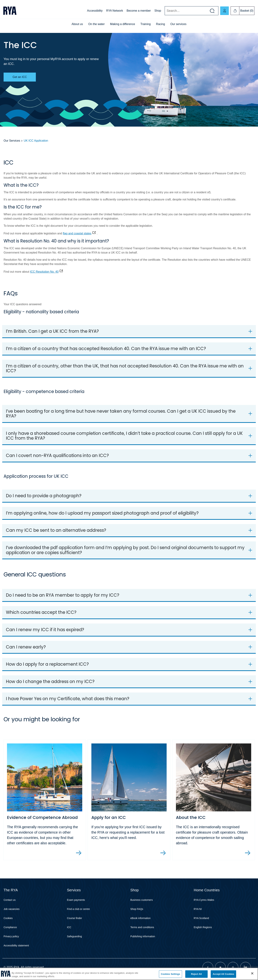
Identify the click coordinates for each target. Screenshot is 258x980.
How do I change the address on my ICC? (50, 681)
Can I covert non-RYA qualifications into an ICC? (57, 455)
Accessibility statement (16, 946)
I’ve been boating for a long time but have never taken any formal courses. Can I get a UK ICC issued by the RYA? (121, 414)
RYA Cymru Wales (204, 900)
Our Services (12, 141)
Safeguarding (74, 937)
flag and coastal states (77, 233)
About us (77, 24)
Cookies (8, 918)
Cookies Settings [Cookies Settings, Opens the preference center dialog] (171, 974)
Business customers (142, 900)
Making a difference (122, 24)
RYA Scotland (201, 918)
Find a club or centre (78, 909)
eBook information (141, 918)
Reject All (196, 974)
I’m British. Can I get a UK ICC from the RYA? (52, 331)
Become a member (139, 11)
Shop (158, 11)
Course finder (75, 918)
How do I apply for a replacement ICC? (47, 664)
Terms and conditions (142, 927)
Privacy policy (11, 937)
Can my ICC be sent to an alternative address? (56, 530)
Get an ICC (20, 77)
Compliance (10, 927)
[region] (129, 974)
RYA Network (115, 11)
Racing (161, 24)
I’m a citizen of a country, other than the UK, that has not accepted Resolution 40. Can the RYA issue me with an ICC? (125, 368)
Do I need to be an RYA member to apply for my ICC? (63, 595)
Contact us (10, 900)
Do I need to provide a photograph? (44, 496)
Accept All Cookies (223, 974)
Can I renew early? (26, 647)
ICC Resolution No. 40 (44, 272)
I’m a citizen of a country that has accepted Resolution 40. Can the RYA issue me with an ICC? (106, 349)
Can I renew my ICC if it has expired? (45, 630)
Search (165, 11)
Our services (178, 24)
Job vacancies (12, 909)
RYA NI (198, 909)
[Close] (252, 973)
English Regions (203, 927)
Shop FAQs (137, 909)
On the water (97, 24)
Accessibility (95, 11)
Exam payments (76, 900)
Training (146, 24)
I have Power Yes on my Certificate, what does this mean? (68, 699)
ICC (69, 927)
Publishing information (143, 937)
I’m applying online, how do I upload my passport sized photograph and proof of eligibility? (102, 513)
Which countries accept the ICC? (41, 612)
